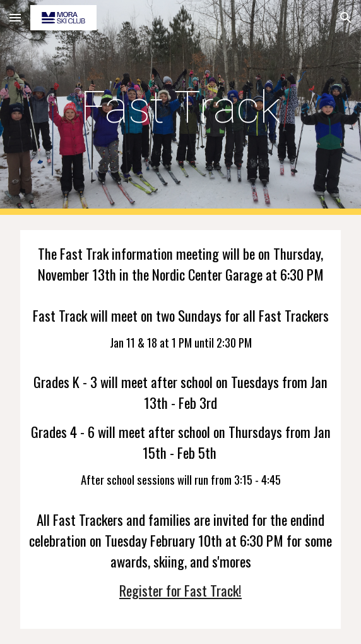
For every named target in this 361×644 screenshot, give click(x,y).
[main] (180, 107)
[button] (15, 17)
